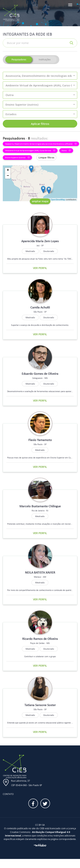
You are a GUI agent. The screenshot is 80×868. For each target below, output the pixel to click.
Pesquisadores (19, 60)
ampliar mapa (40, 201)
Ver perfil (40, 268)
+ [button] (8, 170)
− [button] (8, 176)
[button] (40, 76)
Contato (8, 794)
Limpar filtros (46, 157)
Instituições (45, 60)
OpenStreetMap (58, 200)
